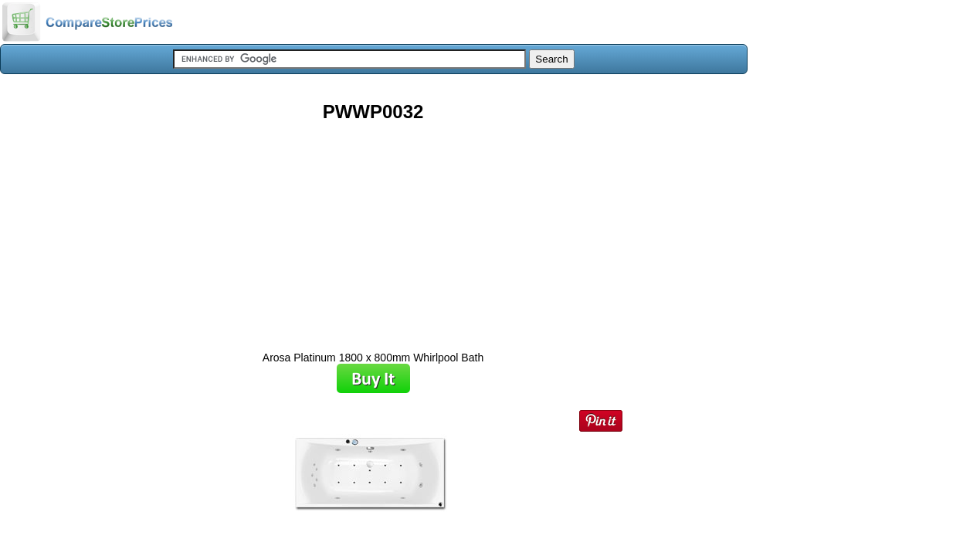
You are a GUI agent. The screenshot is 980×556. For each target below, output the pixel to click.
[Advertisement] (373, 231)
